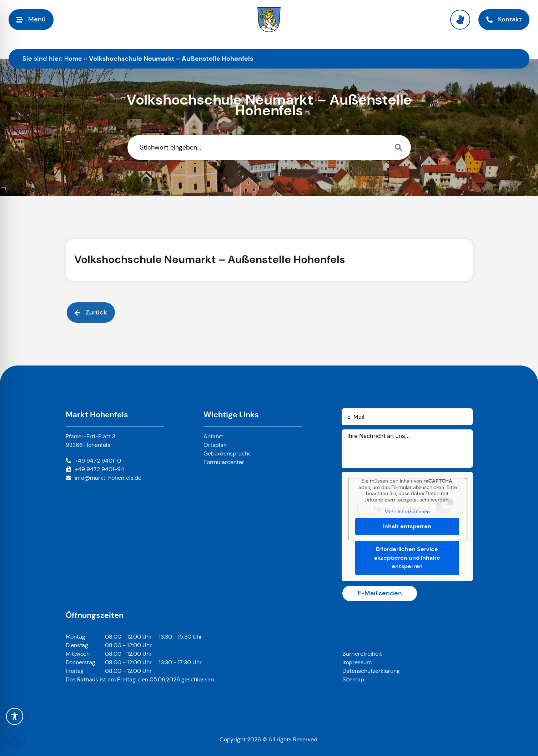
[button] (16, 740)
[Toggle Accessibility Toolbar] (15, 716)
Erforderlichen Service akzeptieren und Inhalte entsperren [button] (407, 558)
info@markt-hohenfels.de (108, 478)
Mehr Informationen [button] (407, 512)
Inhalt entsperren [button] (407, 526)
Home (73, 59)
